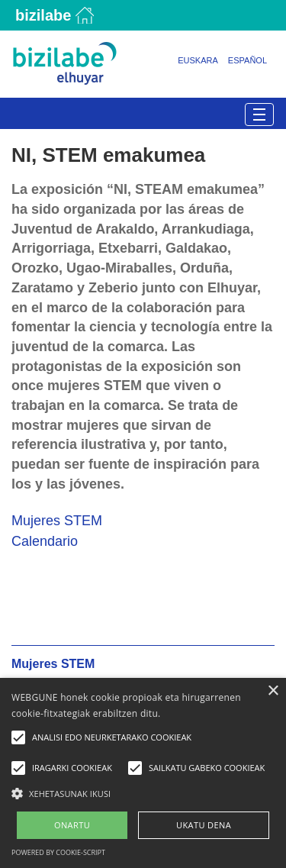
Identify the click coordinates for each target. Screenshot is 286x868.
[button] (143, 793)
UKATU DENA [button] (204, 825)
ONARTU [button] (72, 825)
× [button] (273, 691)
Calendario (45, 541)
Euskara (198, 60)
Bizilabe (43, 15)
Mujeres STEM (57, 521)
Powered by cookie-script (58, 852)
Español (247, 60)
